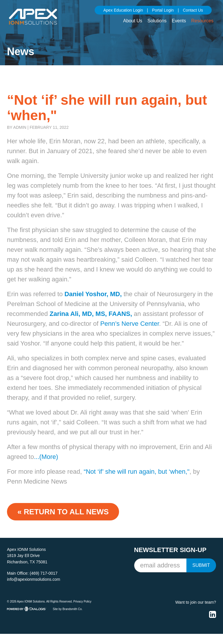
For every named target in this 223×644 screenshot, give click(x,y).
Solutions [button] (157, 21)
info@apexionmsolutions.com (34, 579)
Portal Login (163, 10)
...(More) (46, 457)
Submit (201, 565)
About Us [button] (133, 21)
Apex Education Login (123, 10)
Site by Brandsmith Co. (68, 609)
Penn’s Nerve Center (130, 324)
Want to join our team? (196, 602)
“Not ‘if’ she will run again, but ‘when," (136, 472)
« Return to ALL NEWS (63, 512)
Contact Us (193, 10)
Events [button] (179, 21)
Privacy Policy (82, 602)
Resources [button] (202, 21)
